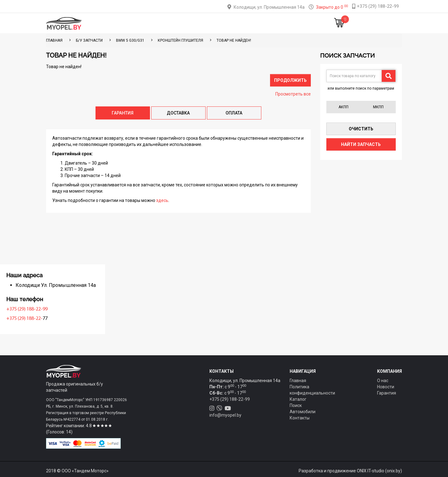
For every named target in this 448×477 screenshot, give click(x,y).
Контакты (266, 23)
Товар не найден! (234, 40)
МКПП (378, 107)
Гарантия (387, 393)
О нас (383, 381)
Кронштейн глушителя (180, 40)
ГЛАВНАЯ (54, 40)
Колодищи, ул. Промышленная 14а (269, 7)
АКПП (343, 107)
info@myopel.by (225, 415)
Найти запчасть (361, 144)
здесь (162, 200)
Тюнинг (181, 23)
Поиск (296, 405)
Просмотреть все (293, 94)
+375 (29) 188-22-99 (68, 309)
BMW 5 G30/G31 (130, 40)
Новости (294, 23)
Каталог (156, 23)
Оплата (205, 23)
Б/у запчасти (89, 40)
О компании (234, 23)
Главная (130, 23)
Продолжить (290, 80)
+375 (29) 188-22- (66, 319)
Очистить (361, 129)
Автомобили (303, 412)
